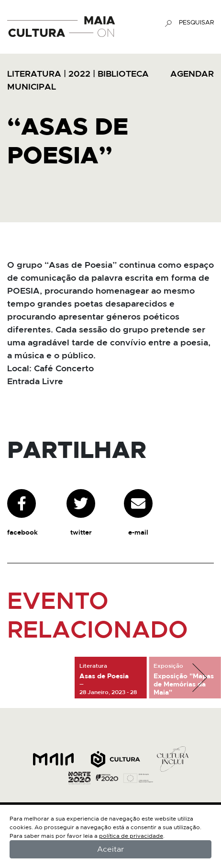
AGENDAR (192, 74)
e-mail (138, 513)
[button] (199, 678)
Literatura (34, 74)
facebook (22, 513)
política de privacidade (131, 836)
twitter (81, 513)
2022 (79, 74)
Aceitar (110, 849)
